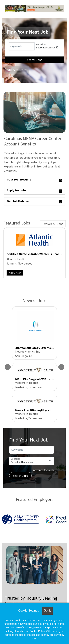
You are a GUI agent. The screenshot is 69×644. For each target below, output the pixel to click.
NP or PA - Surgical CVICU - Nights (38, 379)
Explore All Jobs (53, 224)
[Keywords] (21, 46)
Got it (47, 611)
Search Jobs (35, 60)
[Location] (48, 46)
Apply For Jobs (34, 191)
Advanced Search (17, 70)
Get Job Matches (34, 202)
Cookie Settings (29, 611)
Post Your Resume (34, 180)
